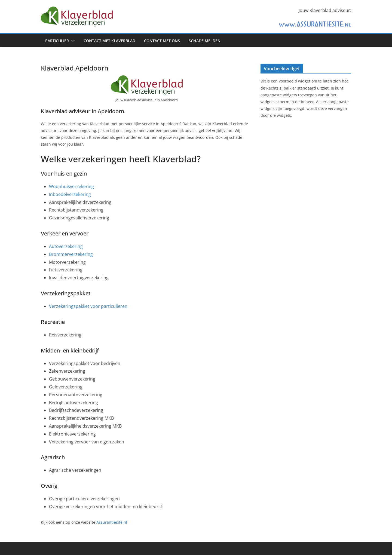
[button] (72, 41)
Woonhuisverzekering (71, 186)
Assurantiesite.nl (112, 522)
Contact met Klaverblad (109, 41)
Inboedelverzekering (70, 194)
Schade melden (205, 41)
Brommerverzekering (71, 254)
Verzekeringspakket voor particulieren (88, 306)
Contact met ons (162, 41)
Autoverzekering (66, 246)
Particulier (57, 41)
